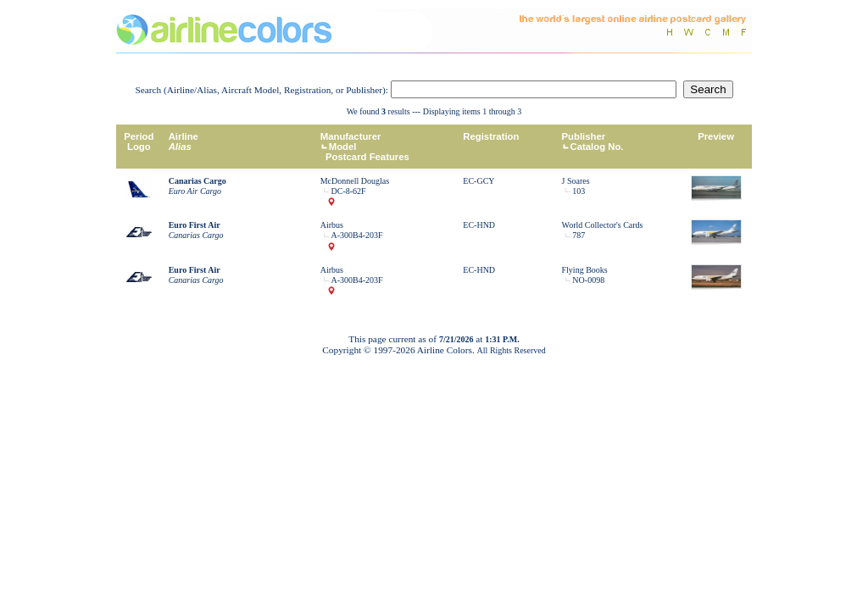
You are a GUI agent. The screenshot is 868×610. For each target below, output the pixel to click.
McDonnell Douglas (355, 181)
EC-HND (479, 225)
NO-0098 (588, 280)
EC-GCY (479, 181)
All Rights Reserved (512, 350)
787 (579, 235)
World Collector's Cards (603, 225)
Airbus (332, 225)
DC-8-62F (349, 191)
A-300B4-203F (357, 235)
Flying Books (585, 270)
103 (579, 191)
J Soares (576, 181)
